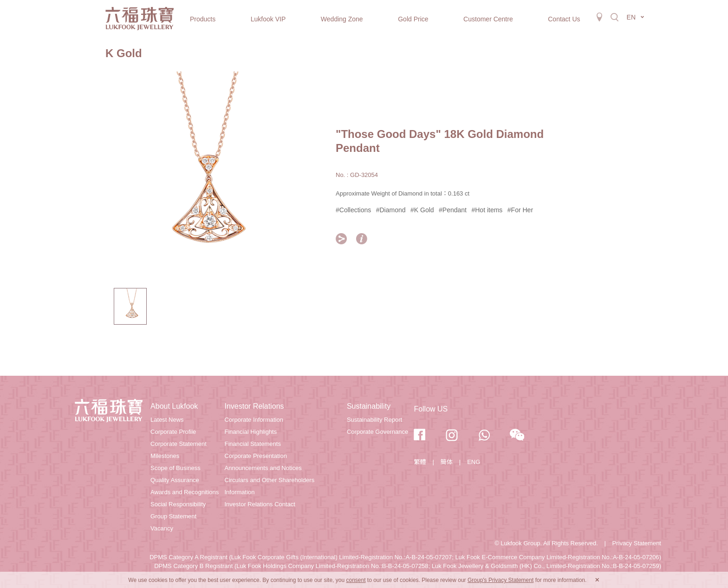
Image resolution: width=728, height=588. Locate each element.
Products (203, 19)
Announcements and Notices (263, 468)
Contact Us (564, 19)
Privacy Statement (637, 543)
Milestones (165, 456)
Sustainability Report (374, 420)
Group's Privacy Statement (500, 580)
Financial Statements (253, 444)
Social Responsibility (178, 504)
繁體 (420, 462)
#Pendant (453, 210)
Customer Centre (488, 19)
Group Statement (173, 516)
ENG (474, 462)
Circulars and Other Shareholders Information (270, 486)
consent (356, 580)
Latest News (167, 420)
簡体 (447, 462)
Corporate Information (254, 420)
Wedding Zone (342, 19)
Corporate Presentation (256, 456)
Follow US (431, 409)
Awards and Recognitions (185, 492)
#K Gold (422, 210)
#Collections (353, 210)
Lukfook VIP (268, 19)
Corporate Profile (173, 432)
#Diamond (391, 210)
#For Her (520, 210)
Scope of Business (175, 468)
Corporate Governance (377, 432)
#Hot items (487, 210)
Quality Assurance (175, 480)
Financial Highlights (251, 432)
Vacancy (162, 528)
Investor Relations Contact (260, 504)
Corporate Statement (179, 444)
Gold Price (413, 19)
